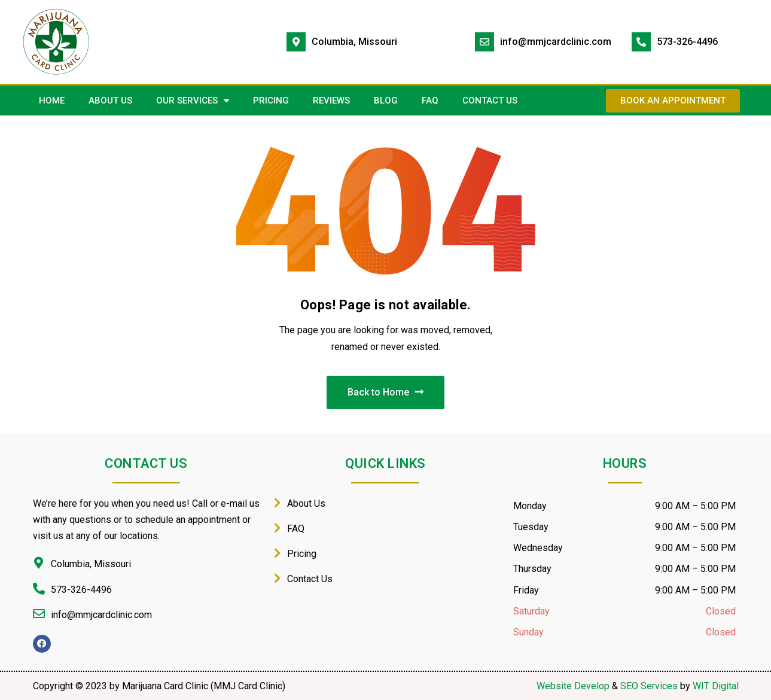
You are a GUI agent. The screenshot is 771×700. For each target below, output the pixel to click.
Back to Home (385, 392)
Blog (386, 101)
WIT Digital (716, 686)
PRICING (271, 101)
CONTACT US (490, 101)
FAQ (430, 101)
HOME (52, 101)
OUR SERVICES (193, 101)
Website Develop (573, 686)
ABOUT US (110, 101)
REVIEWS (331, 101)
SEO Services (649, 686)
